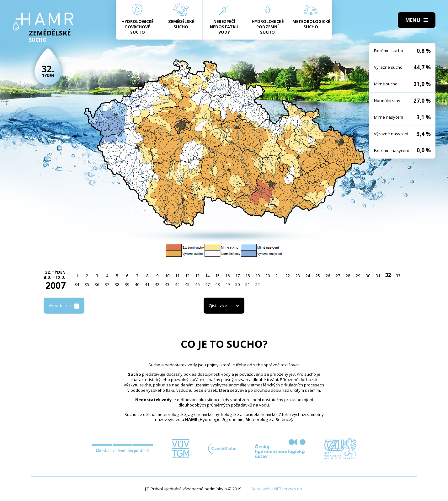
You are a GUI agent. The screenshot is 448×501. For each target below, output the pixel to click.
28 (348, 276)
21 (278, 276)
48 (217, 284)
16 (227, 276)
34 (77, 284)
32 (388, 275)
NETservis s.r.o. (289, 489)
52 (258, 284)
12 (187, 276)
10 (167, 276)
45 (187, 284)
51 (248, 284)
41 (147, 284)
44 (177, 284)
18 (248, 276)
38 (117, 284)
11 (177, 276)
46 (197, 284)
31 (378, 276)
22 (288, 276)
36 (97, 284)
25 (318, 276)
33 (398, 276)
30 (368, 276)
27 (338, 276)
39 (127, 284)
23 (298, 276)
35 (87, 284)
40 (137, 284)
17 (237, 276)
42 (157, 284)
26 (328, 276)
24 (308, 276)
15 (217, 276)
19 (258, 276)
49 (227, 284)
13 (197, 276)
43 (167, 284)
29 (358, 276)
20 (268, 276)
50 (237, 284)
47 (207, 284)
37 (107, 284)
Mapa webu (262, 489)
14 (207, 276)
